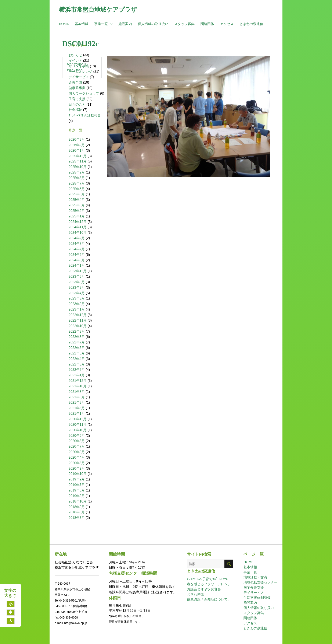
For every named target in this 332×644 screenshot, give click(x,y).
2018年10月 (78, 501)
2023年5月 (77, 288)
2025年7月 (77, 183)
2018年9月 (77, 507)
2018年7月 (77, 518)
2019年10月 (78, 474)
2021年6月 (77, 397)
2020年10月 (78, 430)
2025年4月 (77, 200)
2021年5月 (77, 402)
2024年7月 (77, 249)
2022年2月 (77, 370)
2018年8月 (77, 512)
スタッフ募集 (184, 24)
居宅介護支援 (254, 587)
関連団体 (207, 24)
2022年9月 (77, 331)
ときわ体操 (195, 594)
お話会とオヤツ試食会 (204, 589)
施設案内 (125, 24)
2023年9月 (77, 276)
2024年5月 (77, 260)
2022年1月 (77, 375)
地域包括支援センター (260, 582)
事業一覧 (101, 24)
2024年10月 (78, 233)
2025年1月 (77, 216)
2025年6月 (77, 189)
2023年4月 (77, 293)
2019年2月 (77, 496)
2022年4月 (77, 359)
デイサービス (254, 593)
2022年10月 (78, 326)
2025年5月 (77, 194)
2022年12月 (78, 315)
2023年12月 (78, 271)
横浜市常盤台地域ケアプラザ (98, 10)
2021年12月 (78, 381)
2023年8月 (77, 282)
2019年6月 (77, 490)
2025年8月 (77, 178)
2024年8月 (77, 244)
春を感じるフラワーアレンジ (209, 584)
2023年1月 (77, 309)
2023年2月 (77, 304)
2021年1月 (77, 414)
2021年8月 (77, 392)
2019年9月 (77, 479)
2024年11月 (78, 227)
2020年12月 (78, 419)
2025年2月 (77, 211)
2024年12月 (78, 222)
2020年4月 (77, 457)
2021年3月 (77, 408)
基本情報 (82, 24)
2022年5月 (77, 353)
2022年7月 (77, 342)
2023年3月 (77, 298)
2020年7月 (77, 446)
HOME (64, 24)
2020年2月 (77, 468)
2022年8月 (77, 337)
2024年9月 (77, 238)
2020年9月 (77, 436)
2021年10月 (78, 386)
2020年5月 (77, 452)
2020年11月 (78, 425)
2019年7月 (77, 485)
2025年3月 (77, 205)
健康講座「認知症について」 (209, 599)
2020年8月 (77, 441)
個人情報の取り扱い (153, 24)
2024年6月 (77, 255)
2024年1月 (77, 265)
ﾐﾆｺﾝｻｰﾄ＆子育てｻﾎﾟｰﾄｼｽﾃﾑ (207, 579)
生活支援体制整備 (257, 598)
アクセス (227, 24)
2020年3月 (77, 463)
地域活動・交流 (255, 577)
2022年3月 (77, 364)
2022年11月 (78, 320)
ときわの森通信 (251, 24)
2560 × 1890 (75, 70)
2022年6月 (77, 348)
